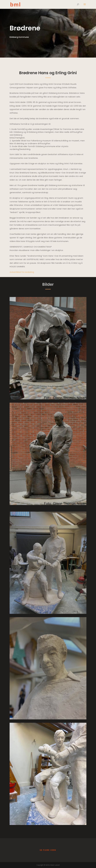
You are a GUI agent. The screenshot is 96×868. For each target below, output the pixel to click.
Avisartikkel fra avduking (22, 272)
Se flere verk (48, 850)
